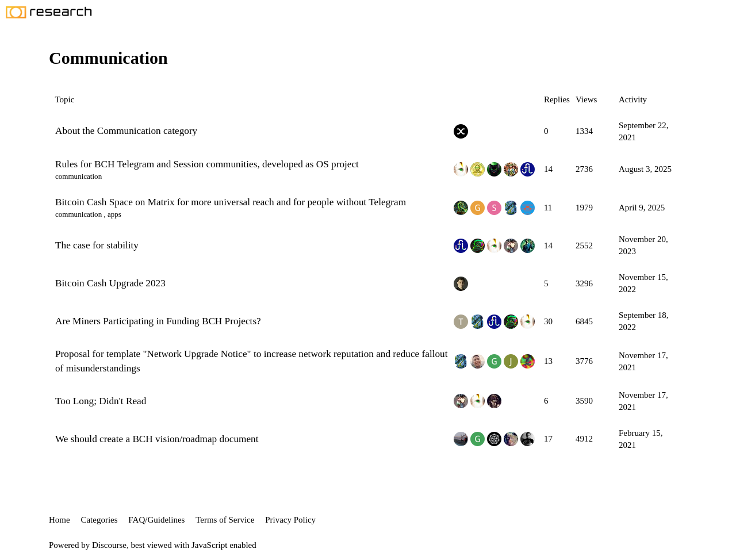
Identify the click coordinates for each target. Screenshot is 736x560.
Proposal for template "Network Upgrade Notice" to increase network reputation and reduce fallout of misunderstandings (251, 361)
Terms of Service (225, 520)
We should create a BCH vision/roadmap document (157, 439)
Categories (99, 520)
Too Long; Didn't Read (101, 401)
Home (60, 520)
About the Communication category (126, 131)
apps (114, 214)
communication (78, 176)
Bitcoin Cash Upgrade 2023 (110, 283)
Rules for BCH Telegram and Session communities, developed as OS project (207, 164)
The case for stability (97, 245)
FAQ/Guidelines (156, 520)
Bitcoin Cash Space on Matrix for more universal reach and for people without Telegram (231, 202)
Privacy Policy (290, 520)
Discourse (109, 545)
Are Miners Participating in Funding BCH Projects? (158, 321)
